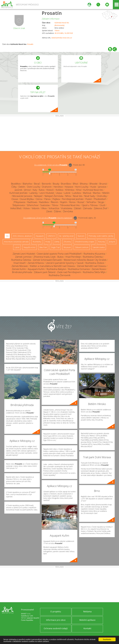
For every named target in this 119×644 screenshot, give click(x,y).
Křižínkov (70, 190)
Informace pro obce (56, 620)
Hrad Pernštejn (73, 257)
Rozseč (81, 202)
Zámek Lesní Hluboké (24, 254)
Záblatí (78, 208)
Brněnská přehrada (22, 272)
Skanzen (81, 236)
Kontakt (87, 628)
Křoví (79, 190)
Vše (7, 236)
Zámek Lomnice (23, 257)
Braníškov (66, 184)
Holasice (69, 187)
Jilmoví (27, 190)
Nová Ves (78, 196)
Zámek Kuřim (19, 269)
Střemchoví (33, 205)
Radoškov (44, 202)
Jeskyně (112, 242)
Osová (15, 199)
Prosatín (52, 13)
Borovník (46, 184)
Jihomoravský (59, 25)
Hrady (48, 242)
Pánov (47, 199)
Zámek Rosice (99, 269)
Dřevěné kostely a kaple (84, 242)
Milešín (106, 193)
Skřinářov (91, 202)
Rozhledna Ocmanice (79, 269)
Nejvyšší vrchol (29, 247)
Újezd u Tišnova (90, 205)
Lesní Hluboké (47, 193)
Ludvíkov (77, 193)
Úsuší (102, 205)
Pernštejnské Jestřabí (73, 199)
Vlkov (44, 208)
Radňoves (32, 202)
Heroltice (58, 187)
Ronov (72, 202)
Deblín (22, 187)
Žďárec (58, 211)
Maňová (87, 193)
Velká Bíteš (16, 208)
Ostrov (39, 199)
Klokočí (50, 190)
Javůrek (18, 190)
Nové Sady (90, 196)
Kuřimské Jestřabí (18, 193)
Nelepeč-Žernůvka (54, 196)
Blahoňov (27, 184)
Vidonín (36, 208)
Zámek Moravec (20, 266)
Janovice (102, 187)
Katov (42, 190)
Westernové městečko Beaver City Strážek (85, 260)
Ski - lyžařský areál (66, 236)
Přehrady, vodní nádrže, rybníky (101, 236)
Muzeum (67, 247)
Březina (84, 184)
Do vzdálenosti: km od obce (51, 165)
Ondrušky (102, 196)
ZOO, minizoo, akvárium (22, 236)
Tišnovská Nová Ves (70, 205)
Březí (75, 184)
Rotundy (102, 242)
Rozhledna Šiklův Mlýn (94, 272)
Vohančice (54, 208)
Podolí (89, 199)
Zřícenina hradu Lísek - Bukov (49, 257)
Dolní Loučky (34, 187)
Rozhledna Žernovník (60, 275)
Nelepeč (38, 196)
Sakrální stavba (99, 247)
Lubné (67, 193)
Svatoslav (45, 205)
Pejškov (56, 199)
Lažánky (33, 193)
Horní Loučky (82, 187)
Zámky (57, 242)
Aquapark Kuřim (36, 269)
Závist (49, 211)
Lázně (17, 247)
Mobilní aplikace (87, 620)
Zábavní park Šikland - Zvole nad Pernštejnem (57, 272)
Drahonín (47, 187)
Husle (93, 187)
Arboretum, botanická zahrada (16, 242)
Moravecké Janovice (22, 196)
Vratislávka (67, 208)
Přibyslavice (20, 202)
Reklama (87, 611)
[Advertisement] (59, 134)
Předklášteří (100, 199)
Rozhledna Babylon (56, 269)
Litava (59, 193)
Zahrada (88, 208)
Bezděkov (16, 184)
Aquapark (40, 236)
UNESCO (51, 236)
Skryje (101, 202)
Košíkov (59, 190)
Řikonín (55, 202)
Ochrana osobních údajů (56, 628)
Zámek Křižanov (36, 263)
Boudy (56, 184)
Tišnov (57, 31)
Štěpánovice (19, 205)
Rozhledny (37, 242)
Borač (37, 184)
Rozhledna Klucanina (94, 254)
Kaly (35, 190)
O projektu (56, 611)
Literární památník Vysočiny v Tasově (65, 263)
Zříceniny (67, 242)
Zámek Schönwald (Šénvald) (47, 260)
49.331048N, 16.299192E (64, 33)
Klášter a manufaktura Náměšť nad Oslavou (52, 266)
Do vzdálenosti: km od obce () (48, 218)
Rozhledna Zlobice (95, 263)
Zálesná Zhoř (101, 208)
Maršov (97, 193)
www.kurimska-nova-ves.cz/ (62, 38)
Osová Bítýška (27, 199)
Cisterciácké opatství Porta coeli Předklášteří (59, 254)
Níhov (68, 196)
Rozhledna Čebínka (93, 257)
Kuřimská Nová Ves (62, 23)
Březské (93, 184)
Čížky (14, 187)
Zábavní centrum (82, 247)
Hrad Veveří (20, 263)
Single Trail (55, 247)
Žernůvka (68, 211)
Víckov (27, 208)
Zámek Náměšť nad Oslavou (92, 266)
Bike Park (43, 247)
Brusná (103, 184)
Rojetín (64, 202)
